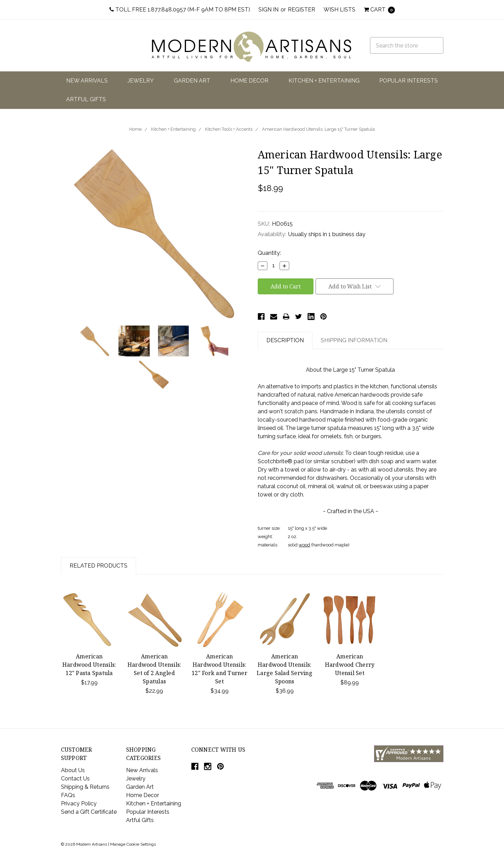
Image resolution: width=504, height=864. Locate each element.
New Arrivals (87, 81)
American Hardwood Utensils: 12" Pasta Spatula (89, 665)
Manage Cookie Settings (133, 844)
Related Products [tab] (99, 566)
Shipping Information (354, 340)
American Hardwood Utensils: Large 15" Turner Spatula (318, 129)
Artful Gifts (86, 99)
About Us (73, 770)
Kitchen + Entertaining (324, 81)
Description (285, 340)
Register (302, 10)
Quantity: (269, 253)
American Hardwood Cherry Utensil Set (350, 665)
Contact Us (75, 779)
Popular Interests (409, 81)
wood (304, 545)
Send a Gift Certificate (89, 812)
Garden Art (192, 81)
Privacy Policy (79, 803)
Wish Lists (339, 10)
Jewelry (141, 81)
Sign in (268, 10)
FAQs (68, 795)
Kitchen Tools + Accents (229, 129)
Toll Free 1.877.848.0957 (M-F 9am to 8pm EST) (180, 10)
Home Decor (249, 81)
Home (135, 129)
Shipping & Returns (85, 787)
